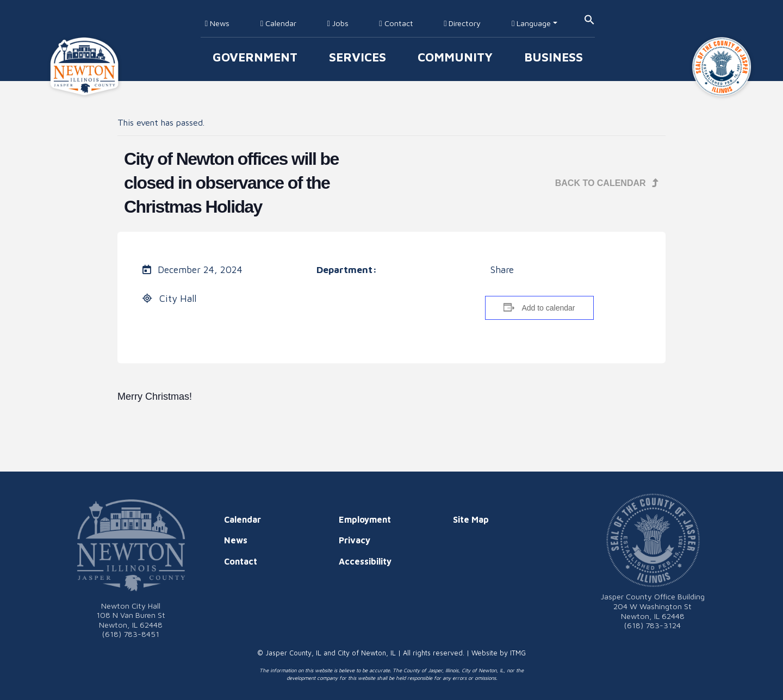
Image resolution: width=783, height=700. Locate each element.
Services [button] (358, 57)
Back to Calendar (607, 183)
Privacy (355, 540)
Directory (462, 23)
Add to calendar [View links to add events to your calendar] (548, 308)
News (217, 23)
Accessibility (365, 561)
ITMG (518, 653)
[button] (589, 19)
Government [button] (255, 57)
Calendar (278, 23)
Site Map (471, 519)
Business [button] (554, 57)
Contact (396, 23)
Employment (365, 519)
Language (531, 23)
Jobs (337, 23)
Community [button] (455, 57)
